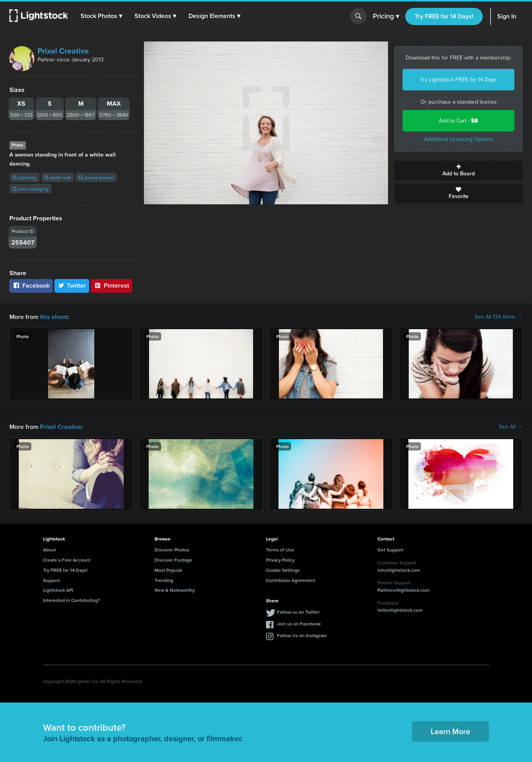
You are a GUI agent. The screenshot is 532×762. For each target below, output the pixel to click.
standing (24, 177)
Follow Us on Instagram (302, 635)
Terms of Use (280, 550)
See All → (511, 427)
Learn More (450, 731)
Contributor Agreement (291, 580)
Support (51, 580)
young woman (96, 177)
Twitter (72, 286)
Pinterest (111, 286)
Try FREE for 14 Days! (444, 16)
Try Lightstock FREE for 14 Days (458, 80)
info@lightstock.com (399, 570)
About (49, 550)
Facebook (31, 286)
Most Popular (168, 570)
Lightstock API (58, 590)
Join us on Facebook (299, 624)
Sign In (507, 16)
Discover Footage (173, 560)
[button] (101, 16)
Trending (164, 580)
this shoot (54, 317)
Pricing (386, 16)
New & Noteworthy (175, 590)
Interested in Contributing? (72, 600)
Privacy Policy (280, 560)
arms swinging (31, 189)
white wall (58, 177)
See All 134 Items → (499, 317)
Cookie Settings (283, 570)
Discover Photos (172, 550)
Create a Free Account (67, 560)
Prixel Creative (63, 51)
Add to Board (458, 171)
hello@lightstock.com (400, 610)
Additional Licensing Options (459, 139)
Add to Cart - (458, 121)
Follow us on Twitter (298, 612)
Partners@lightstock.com (403, 590)
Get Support (390, 550)
